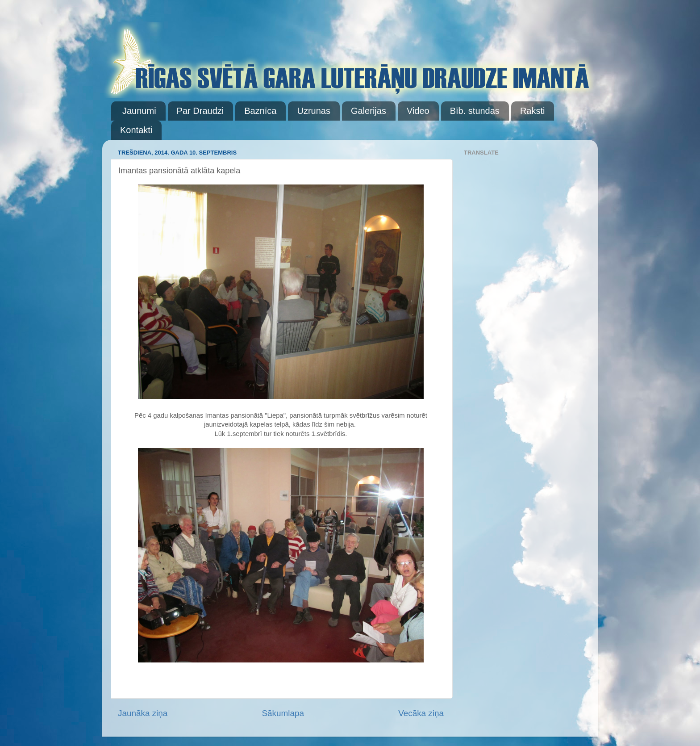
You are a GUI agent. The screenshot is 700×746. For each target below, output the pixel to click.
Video (418, 111)
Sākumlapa (283, 713)
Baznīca (260, 111)
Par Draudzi (200, 111)
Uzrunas (313, 111)
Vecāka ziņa (421, 713)
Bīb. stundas (475, 111)
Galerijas (369, 111)
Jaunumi (139, 111)
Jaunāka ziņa (143, 713)
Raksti (533, 111)
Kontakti (136, 130)
